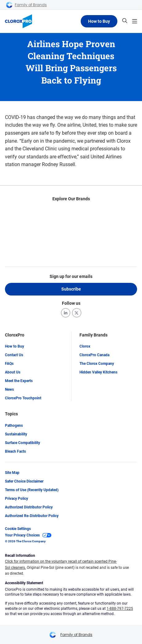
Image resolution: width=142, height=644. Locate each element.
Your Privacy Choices (28, 535)
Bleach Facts (15, 451)
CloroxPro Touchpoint (23, 398)
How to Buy (99, 21)
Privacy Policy (16, 499)
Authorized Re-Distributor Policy (32, 516)
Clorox (85, 347)
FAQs (9, 364)
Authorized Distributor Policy (29, 507)
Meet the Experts (19, 381)
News (9, 390)
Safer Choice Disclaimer (24, 481)
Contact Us (14, 355)
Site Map (12, 473)
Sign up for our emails (71, 276)
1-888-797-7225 (120, 609)
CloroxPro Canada (94, 355)
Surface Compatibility (22, 443)
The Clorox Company (97, 364)
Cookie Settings (18, 529)
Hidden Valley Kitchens (98, 373)
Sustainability (16, 434)
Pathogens (14, 426)
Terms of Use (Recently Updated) (32, 490)
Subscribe (71, 289)
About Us (13, 373)
